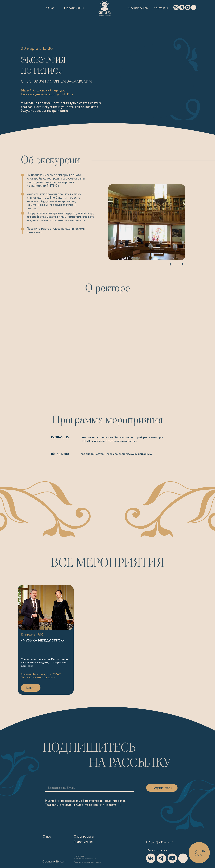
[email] (71, 788)
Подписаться (162, 788)
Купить (31, 688)
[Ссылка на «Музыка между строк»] (46, 640)
